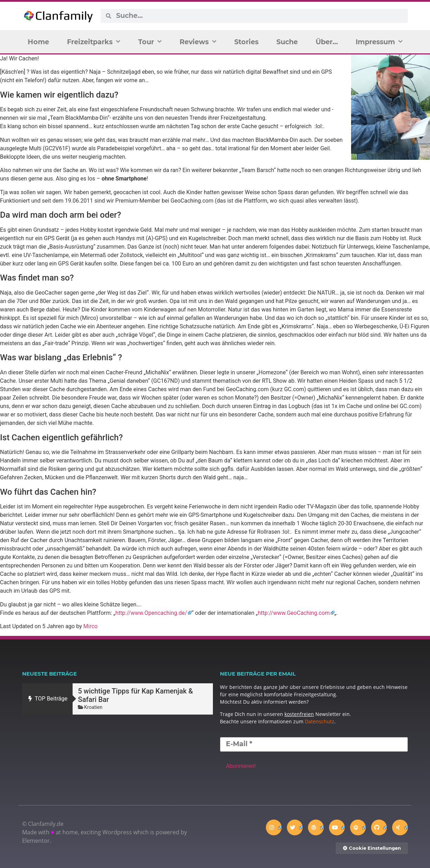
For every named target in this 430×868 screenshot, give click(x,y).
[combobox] (259, 16)
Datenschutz (320, 721)
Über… (327, 42)
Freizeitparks (94, 42)
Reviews (198, 42)
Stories (246, 42)
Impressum (379, 42)
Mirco (91, 626)
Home (38, 42)
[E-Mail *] (314, 744)
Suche (287, 42)
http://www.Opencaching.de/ (151, 613)
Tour (150, 42)
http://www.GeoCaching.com (294, 613)
